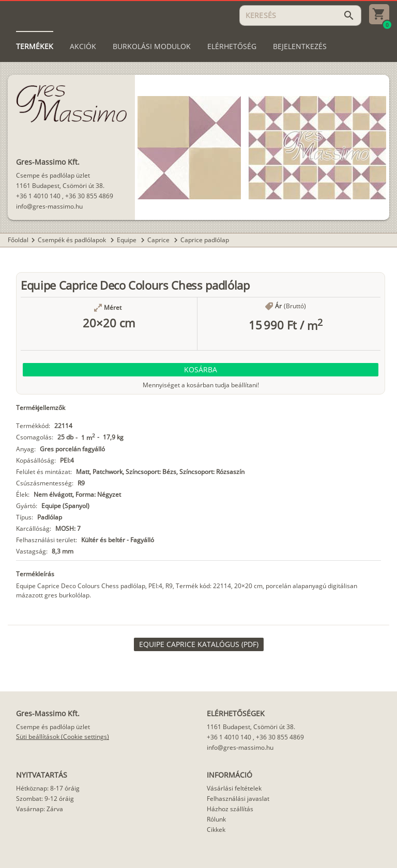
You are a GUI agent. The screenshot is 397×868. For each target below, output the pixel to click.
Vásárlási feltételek (234, 788)
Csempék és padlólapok (73, 240)
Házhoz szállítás (230, 809)
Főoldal (18, 240)
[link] (199, 644)
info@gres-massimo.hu (49, 206)
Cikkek (216, 830)
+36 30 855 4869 (89, 196)
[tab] (35, 46)
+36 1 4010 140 (38, 196)
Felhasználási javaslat (238, 799)
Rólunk (216, 819)
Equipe (127, 240)
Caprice (159, 240)
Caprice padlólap (205, 240)
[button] (201, 370)
